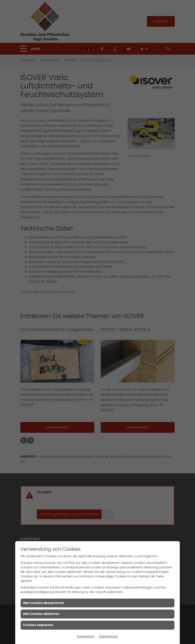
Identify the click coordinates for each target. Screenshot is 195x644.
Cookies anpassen (38, 625)
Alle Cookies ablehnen (41, 614)
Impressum (86, 636)
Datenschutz (108, 636)
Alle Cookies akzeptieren (43, 603)
